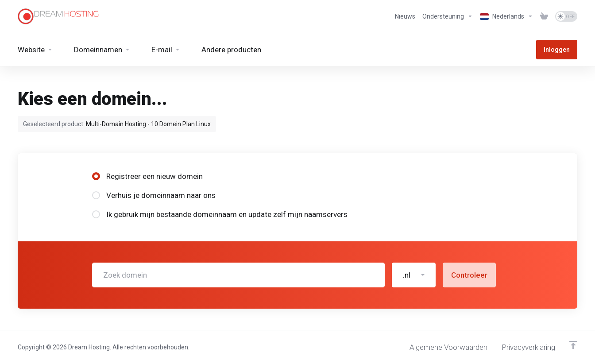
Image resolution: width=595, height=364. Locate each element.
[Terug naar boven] (573, 345)
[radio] (96, 176)
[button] (414, 275)
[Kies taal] (506, 16)
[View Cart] (544, 16)
